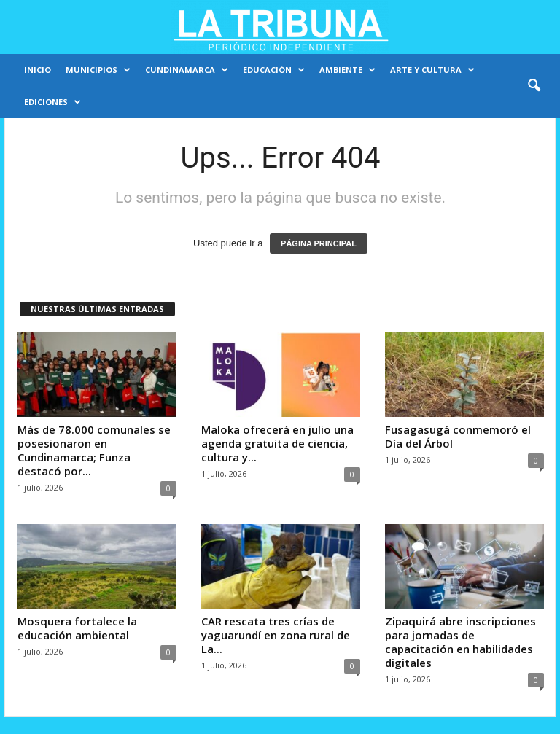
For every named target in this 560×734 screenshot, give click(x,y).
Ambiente (347, 70)
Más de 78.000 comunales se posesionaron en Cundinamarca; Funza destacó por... (94, 450)
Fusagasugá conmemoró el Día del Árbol (458, 436)
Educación (274, 70)
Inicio (38, 70)
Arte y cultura (432, 70)
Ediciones (52, 102)
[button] (534, 86)
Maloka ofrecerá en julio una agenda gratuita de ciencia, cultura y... (277, 443)
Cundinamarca (187, 70)
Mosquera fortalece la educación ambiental (77, 628)
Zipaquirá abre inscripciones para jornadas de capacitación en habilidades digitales (460, 642)
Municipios (98, 70)
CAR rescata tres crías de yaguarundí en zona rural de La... (276, 635)
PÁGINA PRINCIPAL (319, 243)
